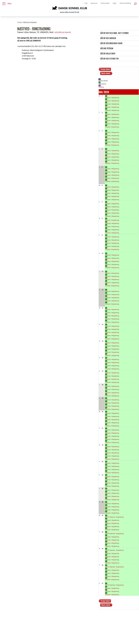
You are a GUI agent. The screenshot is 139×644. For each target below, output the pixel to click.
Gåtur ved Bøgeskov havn (111, 43)
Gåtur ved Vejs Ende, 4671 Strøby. (114, 33)
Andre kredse (105, 3)
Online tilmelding (125, 3)
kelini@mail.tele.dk (63, 32)
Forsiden (20, 22)
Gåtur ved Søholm (108, 38)
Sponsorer (94, 3)
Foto (86, 3)
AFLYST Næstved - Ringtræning (114, 516)
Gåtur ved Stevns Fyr (109, 59)
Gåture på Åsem (107, 48)
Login (114, 3)
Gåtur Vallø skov (108, 53)
